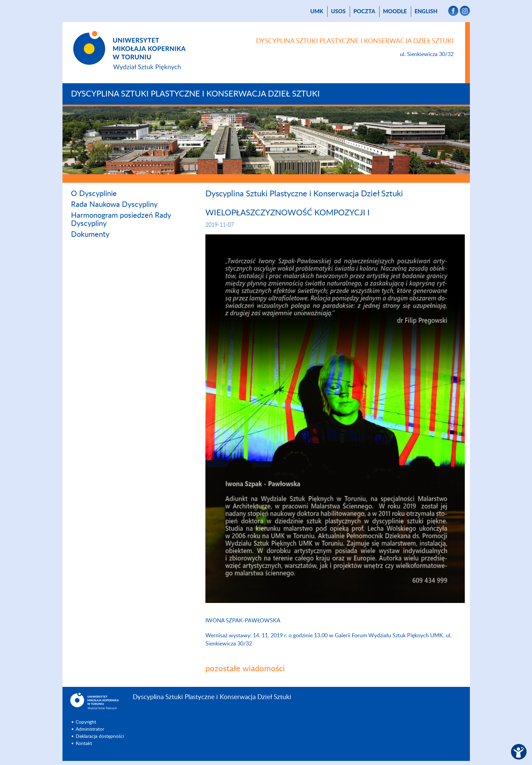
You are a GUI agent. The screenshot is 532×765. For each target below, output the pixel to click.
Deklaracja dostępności (100, 736)
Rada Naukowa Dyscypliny (114, 204)
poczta (364, 12)
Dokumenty (90, 234)
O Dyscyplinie (94, 194)
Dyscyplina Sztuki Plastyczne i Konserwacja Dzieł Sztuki (195, 94)
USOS (338, 12)
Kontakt (84, 744)
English (426, 12)
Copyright (86, 722)
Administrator (90, 729)
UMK (317, 12)
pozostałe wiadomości (245, 669)
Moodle (395, 12)
